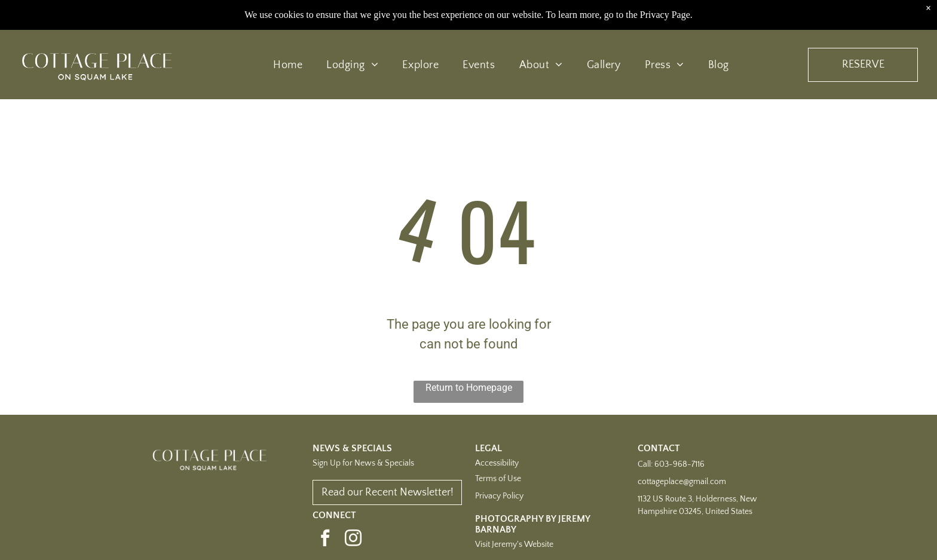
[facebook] (325, 539)
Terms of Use (498, 479)
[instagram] (353, 539)
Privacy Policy (499, 496)
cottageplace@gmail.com (682, 482)
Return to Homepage (469, 388)
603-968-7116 (679, 464)
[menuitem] (288, 65)
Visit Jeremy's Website (514, 544)
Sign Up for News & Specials (363, 463)
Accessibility (497, 463)
